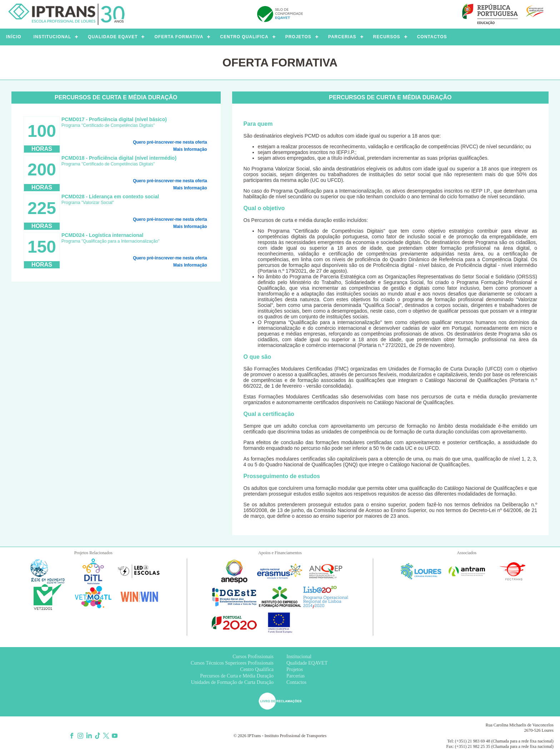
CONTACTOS (432, 37)
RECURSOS (387, 37)
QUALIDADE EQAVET (113, 37)
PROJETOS (298, 37)
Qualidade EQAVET (307, 663)
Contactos (296, 682)
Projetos (295, 669)
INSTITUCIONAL (52, 37)
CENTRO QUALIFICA (244, 37)
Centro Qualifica (257, 669)
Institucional (299, 657)
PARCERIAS (342, 37)
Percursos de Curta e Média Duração (237, 676)
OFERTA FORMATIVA (179, 37)
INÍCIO (14, 37)
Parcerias (296, 676)
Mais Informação (190, 149)
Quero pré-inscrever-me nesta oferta (170, 142)
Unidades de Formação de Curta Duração (232, 682)
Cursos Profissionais (253, 657)
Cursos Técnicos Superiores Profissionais (232, 663)
